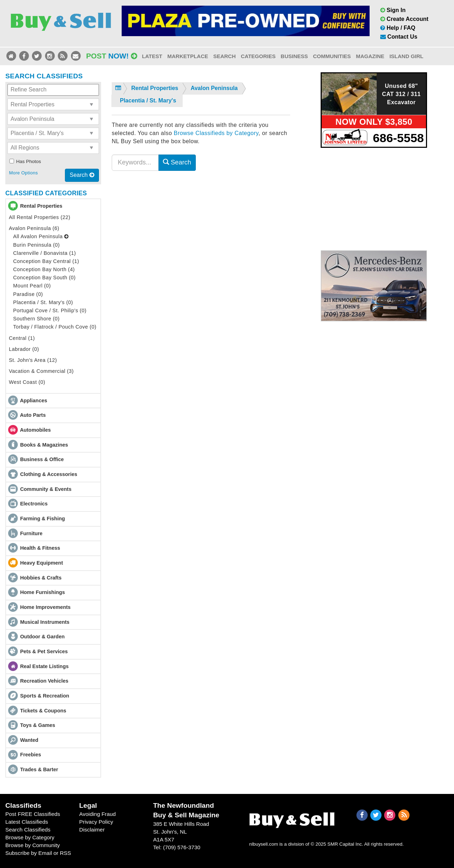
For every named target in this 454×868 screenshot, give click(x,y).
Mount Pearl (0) (32, 286)
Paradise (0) (28, 294)
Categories (258, 56)
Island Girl (406, 56)
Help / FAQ (398, 28)
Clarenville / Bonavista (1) (45, 253)
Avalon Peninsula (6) (34, 228)
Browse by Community (33, 845)
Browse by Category (30, 837)
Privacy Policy (96, 822)
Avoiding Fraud (97, 814)
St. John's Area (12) (33, 360)
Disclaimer (92, 830)
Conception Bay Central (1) (46, 261)
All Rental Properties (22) (40, 217)
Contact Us (399, 37)
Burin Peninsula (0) (37, 245)
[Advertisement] (374, 198)
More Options (23, 173)
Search (224, 56)
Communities (332, 56)
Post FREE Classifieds (33, 814)
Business (294, 56)
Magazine (370, 56)
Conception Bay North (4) (44, 269)
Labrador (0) (24, 349)
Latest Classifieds (27, 822)
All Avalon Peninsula (41, 236)
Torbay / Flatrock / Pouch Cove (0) (55, 327)
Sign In (393, 10)
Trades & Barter (39, 769)
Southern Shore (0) (36, 319)
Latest (152, 56)
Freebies (31, 755)
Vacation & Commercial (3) (41, 371)
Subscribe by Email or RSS (38, 853)
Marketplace (188, 56)
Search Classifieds (28, 830)
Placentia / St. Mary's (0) (43, 302)
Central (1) (22, 338)
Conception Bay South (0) (44, 278)
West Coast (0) (27, 382)
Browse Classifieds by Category (216, 133)
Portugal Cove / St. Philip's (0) (50, 310)
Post (112, 56)
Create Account (404, 19)
